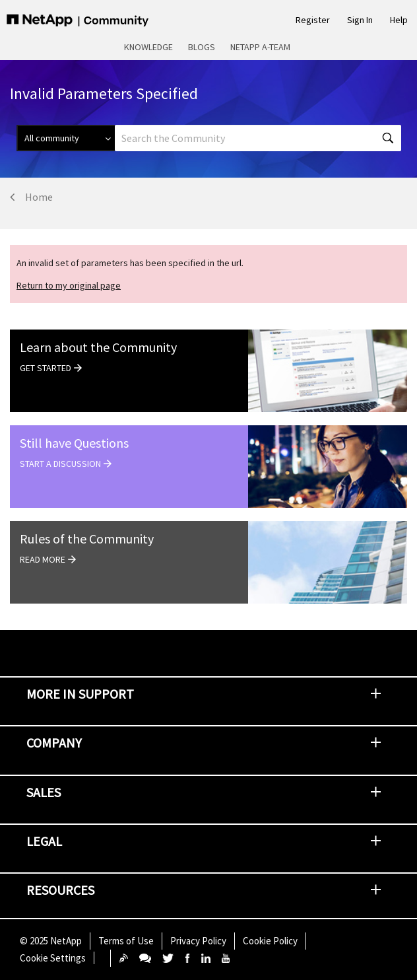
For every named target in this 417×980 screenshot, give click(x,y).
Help (399, 20)
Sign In (360, 20)
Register (313, 20)
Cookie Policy (270, 941)
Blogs (202, 47)
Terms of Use (126, 941)
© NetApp (51, 941)
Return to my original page (69, 285)
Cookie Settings (53, 958)
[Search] (258, 138)
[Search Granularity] (66, 138)
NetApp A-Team (260, 47)
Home (39, 197)
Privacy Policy (198, 941)
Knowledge (148, 47)
